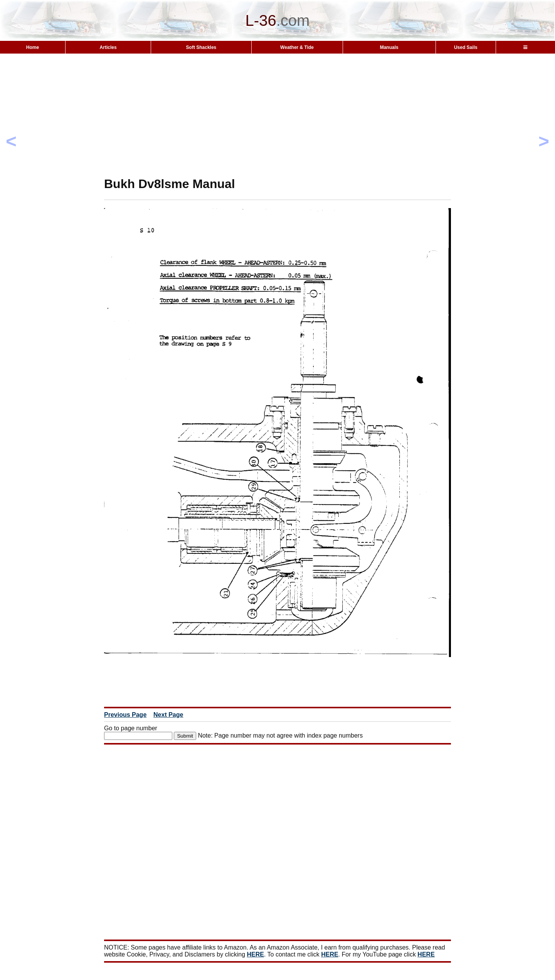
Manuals (389, 47)
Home (33, 47)
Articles (108, 47)
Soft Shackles (201, 47)
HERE (256, 954)
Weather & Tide (297, 47)
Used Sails (466, 47)
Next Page (168, 715)
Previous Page (125, 715)
